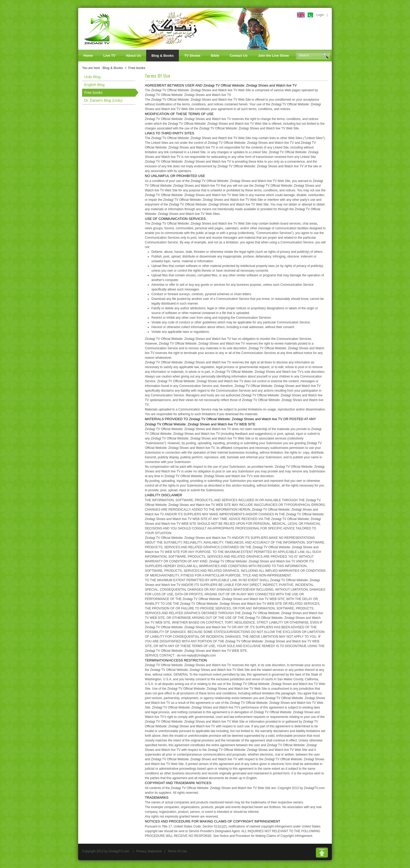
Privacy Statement (149, 851)
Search (326, 56)
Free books (137, 68)
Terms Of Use (177, 851)
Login (320, 15)
